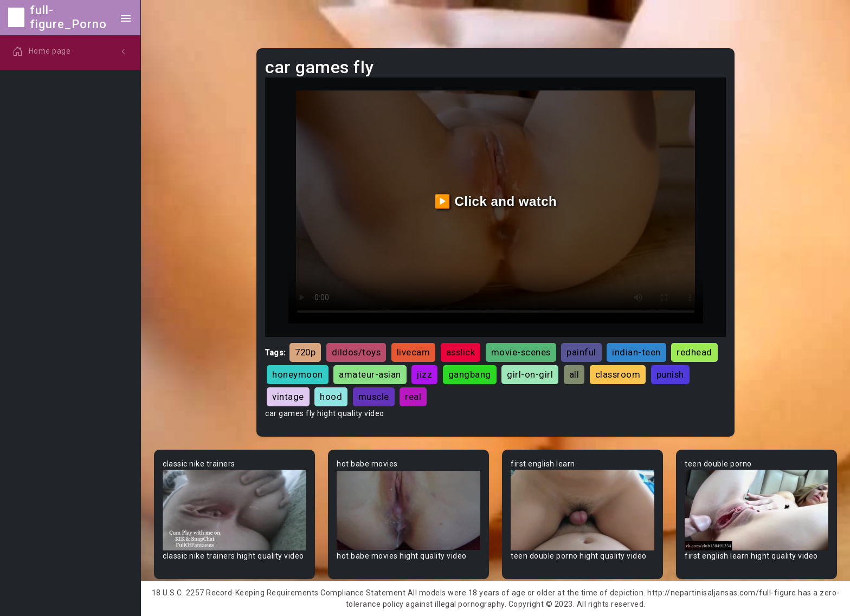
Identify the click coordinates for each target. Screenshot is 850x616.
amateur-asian (370, 374)
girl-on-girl (530, 374)
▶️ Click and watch (496, 201)
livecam (414, 352)
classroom (618, 374)
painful (581, 352)
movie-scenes (521, 352)
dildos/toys (356, 352)
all (574, 374)
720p (305, 352)
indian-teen (636, 352)
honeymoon (298, 374)
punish (670, 374)
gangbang (470, 374)
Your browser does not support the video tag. (234, 510)
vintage (288, 397)
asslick (461, 352)
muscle (374, 397)
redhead (694, 352)
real (413, 397)
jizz (424, 374)
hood (331, 397)
